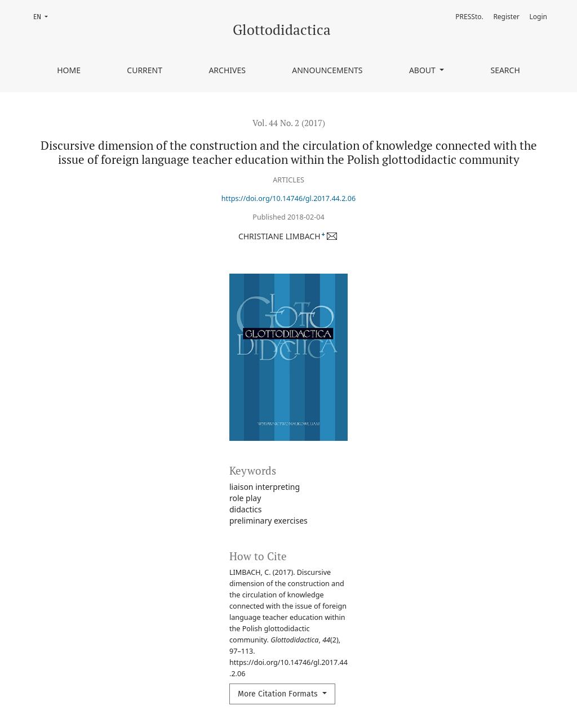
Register (506, 17)
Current (145, 70)
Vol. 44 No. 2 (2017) (289, 123)
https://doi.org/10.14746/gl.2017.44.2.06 (288, 198)
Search (505, 70)
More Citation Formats (279, 694)
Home (69, 70)
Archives (227, 70)
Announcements (327, 70)
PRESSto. (469, 17)
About (423, 70)
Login (538, 17)
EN (44, 16)
